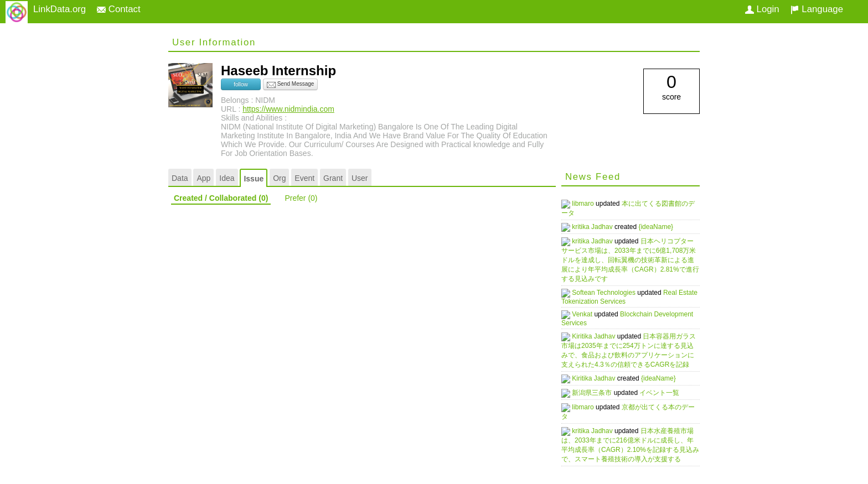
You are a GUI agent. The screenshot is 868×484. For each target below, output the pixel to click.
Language (817, 9)
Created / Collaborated (221, 198)
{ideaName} (661, 227)
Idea (227, 178)
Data (180, 178)
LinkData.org (60, 9)
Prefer (301, 198)
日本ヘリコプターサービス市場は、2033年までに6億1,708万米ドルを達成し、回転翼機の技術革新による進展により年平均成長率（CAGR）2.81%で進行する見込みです (630, 259)
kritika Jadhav (598, 227)
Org (279, 178)
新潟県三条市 (598, 388)
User (360, 178)
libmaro (589, 204)
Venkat (588, 312)
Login (762, 9)
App (203, 178)
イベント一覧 (664, 388)
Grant (333, 178)
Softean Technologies (609, 292)
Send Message (291, 85)
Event (304, 178)
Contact (119, 9)
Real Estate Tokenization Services (622, 295)
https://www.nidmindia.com (288, 109)
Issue (254, 179)
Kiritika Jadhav (599, 333)
